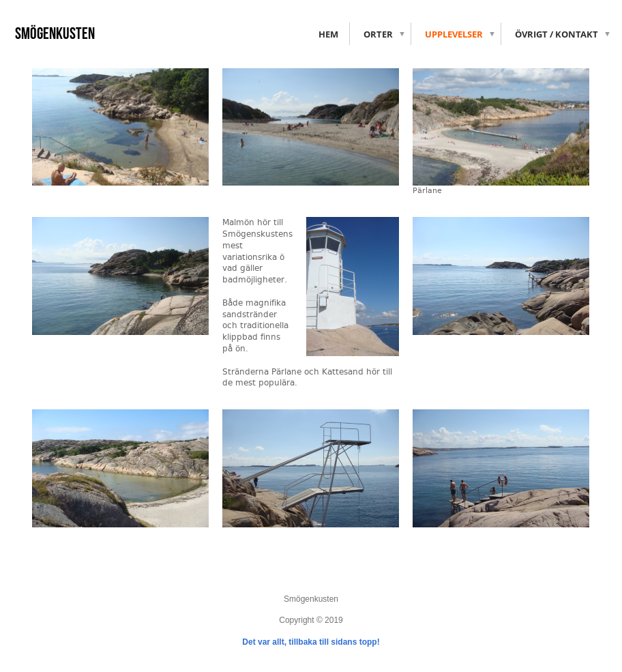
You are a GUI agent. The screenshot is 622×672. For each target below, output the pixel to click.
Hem (328, 34)
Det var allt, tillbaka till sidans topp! (311, 642)
